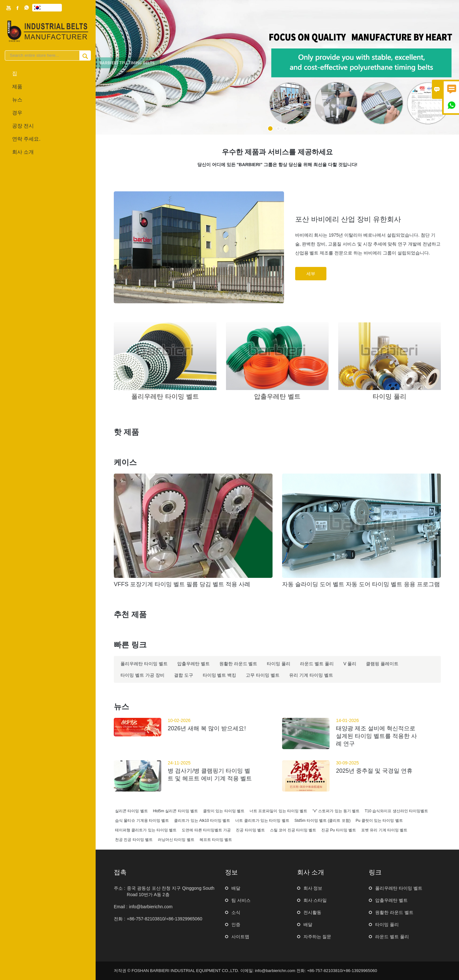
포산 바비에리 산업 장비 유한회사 (348, 219)
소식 (236, 912)
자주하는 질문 (317, 937)
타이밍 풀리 (387, 925)
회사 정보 (313, 888)
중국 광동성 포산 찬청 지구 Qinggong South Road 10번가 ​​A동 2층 (171, 891)
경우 (17, 113)
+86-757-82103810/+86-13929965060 (165, 919)
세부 (311, 274)
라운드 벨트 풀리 (392, 937)
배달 (236, 888)
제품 (17, 87)
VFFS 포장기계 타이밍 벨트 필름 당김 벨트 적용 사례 (182, 584)
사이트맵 (240, 937)
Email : (121, 907)
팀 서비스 (241, 900)
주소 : (120, 888)
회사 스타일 (315, 900)
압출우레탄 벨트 (391, 900)
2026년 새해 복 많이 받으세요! (207, 728)
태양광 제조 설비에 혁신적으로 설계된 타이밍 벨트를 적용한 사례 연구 (376, 736)
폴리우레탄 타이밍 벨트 (399, 888)
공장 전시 (23, 126)
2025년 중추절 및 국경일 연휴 (374, 771)
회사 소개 (23, 152)
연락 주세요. (26, 139)
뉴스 (17, 100)
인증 (236, 925)
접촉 (120, 872)
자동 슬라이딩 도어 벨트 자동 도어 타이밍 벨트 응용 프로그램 (361, 584)
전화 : (120, 919)
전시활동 (312, 912)
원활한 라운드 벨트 (394, 912)
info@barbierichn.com (151, 907)
